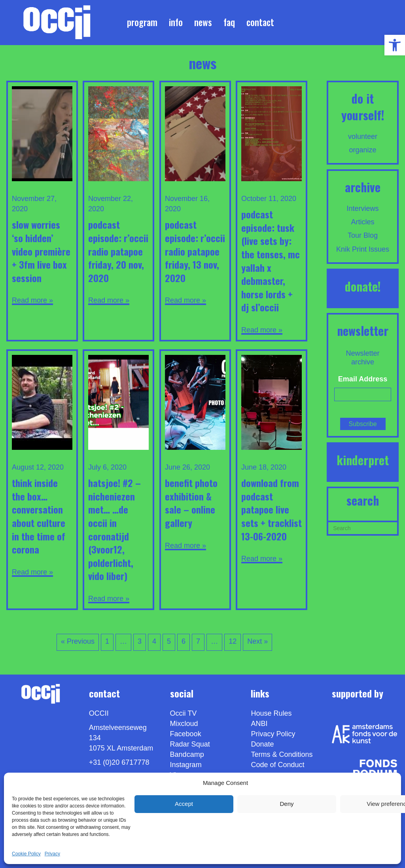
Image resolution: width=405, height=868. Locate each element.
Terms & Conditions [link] (282, 754)
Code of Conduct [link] (277, 765)
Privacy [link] (52, 854)
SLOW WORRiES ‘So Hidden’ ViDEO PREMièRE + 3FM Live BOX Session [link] (41, 251)
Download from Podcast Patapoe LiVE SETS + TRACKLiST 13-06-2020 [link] (272, 509)
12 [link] (233, 641)
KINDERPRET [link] (363, 460)
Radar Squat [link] (190, 744)
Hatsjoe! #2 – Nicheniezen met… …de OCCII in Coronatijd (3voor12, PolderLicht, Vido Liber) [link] (114, 529)
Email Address (363, 379)
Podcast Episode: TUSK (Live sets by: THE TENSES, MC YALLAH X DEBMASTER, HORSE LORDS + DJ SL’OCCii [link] (271, 261)
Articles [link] (363, 222)
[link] (395, 45)
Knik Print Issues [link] (363, 249)
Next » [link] (257, 641)
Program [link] (142, 22)
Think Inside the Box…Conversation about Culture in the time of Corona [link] (39, 516)
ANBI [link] (259, 724)
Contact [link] (260, 22)
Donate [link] (262, 744)
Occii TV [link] (184, 713)
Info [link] (176, 22)
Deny (287, 804)
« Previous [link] (78, 641)
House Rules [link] (271, 713)
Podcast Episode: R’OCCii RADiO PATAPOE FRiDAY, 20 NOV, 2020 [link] (118, 251)
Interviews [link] (363, 208)
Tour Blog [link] (363, 235)
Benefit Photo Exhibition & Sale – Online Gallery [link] (191, 503)
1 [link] (107, 641)
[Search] (363, 527)
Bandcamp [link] (187, 754)
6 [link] (184, 641)
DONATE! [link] (363, 286)
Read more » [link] (32, 300)
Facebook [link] (186, 734)
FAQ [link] (229, 22)
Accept (184, 804)
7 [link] (198, 641)
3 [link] (140, 641)
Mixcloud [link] (184, 724)
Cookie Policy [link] (26, 854)
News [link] (203, 22)
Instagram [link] (186, 765)
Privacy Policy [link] (273, 734)
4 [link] (154, 641)
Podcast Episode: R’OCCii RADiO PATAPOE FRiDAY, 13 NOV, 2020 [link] (195, 251)
